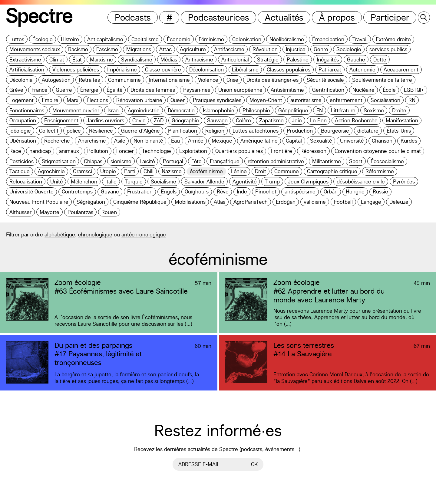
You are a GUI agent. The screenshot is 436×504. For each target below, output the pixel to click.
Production (300, 131)
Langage (371, 202)
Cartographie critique (332, 171)
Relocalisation (26, 181)
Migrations (139, 49)
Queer (178, 100)
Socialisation (385, 100)
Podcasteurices (219, 17)
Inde (242, 191)
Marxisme (101, 59)
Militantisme (327, 161)
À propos (337, 17)
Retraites (89, 80)
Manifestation (402, 120)
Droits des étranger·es (272, 80)
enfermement (346, 100)
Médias (169, 59)
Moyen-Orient (266, 100)
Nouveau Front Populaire (39, 202)
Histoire (70, 39)
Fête (197, 161)
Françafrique (225, 161)
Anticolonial (235, 59)
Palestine (298, 59)
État (77, 59)
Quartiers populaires (239, 151)
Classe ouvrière (163, 69)
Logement (21, 100)
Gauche (356, 59)
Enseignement (61, 120)
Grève (16, 90)
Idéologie (20, 131)
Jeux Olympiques (308, 181)
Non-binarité (148, 141)
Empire (50, 100)
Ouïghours (197, 191)
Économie (179, 39)
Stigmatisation (59, 161)
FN (320, 110)
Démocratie (181, 110)
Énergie (89, 90)
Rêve (223, 191)
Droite (399, 110)
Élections (97, 100)
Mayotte (50, 212)
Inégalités (328, 59)
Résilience (101, 131)
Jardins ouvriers (105, 120)
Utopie (108, 171)
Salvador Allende (204, 181)
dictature (368, 131)
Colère (243, 120)
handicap (40, 151)
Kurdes (409, 141)
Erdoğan (286, 202)
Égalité (114, 90)
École (389, 90)
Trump (272, 181)
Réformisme (380, 171)
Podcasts (133, 17)
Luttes (17, 39)
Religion (215, 131)
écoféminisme (206, 171)
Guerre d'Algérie (140, 131)
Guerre (64, 90)
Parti (130, 171)
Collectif (49, 131)
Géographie (185, 120)
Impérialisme (122, 69)
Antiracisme (199, 59)
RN (412, 100)
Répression (313, 151)
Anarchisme (92, 141)
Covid (139, 120)
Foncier (125, 151)
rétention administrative (276, 161)
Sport (356, 161)
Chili (149, 171)
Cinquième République (140, 202)
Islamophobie (219, 110)
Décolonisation (206, 69)
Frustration (140, 191)
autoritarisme (306, 100)
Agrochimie (51, 171)
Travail (360, 39)
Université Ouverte (31, 191)
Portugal (173, 161)
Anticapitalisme (105, 39)
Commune (287, 171)
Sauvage (217, 120)
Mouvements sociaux (35, 49)
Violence (208, 80)
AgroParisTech (251, 202)
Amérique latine (259, 141)
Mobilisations (190, 202)
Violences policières (76, 69)
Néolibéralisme (287, 39)
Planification (183, 131)
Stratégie (268, 59)
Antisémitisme (287, 90)
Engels (169, 191)
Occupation (23, 120)
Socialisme (163, 181)
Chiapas (93, 161)
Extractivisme (25, 59)
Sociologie (349, 49)
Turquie (134, 181)
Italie (111, 181)
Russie (380, 191)
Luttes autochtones (256, 131)
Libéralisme (245, 69)
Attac (165, 49)
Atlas (220, 202)
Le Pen (318, 120)
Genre (321, 49)
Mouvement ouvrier (76, 110)
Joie (297, 120)
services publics (388, 49)
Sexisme (374, 110)
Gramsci (83, 171)
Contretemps (77, 191)
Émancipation (328, 39)
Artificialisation (27, 69)
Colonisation (247, 39)
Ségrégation (91, 202)
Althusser (20, 212)
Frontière (282, 151)
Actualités (284, 17)
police (74, 131)
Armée (196, 141)
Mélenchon (84, 181)
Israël (114, 110)
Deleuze (399, 202)
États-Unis (399, 131)
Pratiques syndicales (217, 100)
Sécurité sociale (325, 80)
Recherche (57, 141)
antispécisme (300, 191)
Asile (120, 141)
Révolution (265, 49)
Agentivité (244, 181)
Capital (294, 141)
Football (343, 202)
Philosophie (256, 110)
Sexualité (321, 141)
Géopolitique (293, 110)
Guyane (110, 191)
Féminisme (211, 39)
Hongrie (355, 191)
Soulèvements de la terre (382, 80)
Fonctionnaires (27, 110)
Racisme (78, 49)
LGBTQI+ (414, 90)
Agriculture (193, 49)
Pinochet (266, 191)
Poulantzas (80, 212)
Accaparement (401, 69)
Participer (390, 17)
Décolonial (21, 80)
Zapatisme (271, 120)
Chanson (382, 141)
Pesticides (21, 161)
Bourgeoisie (335, 131)
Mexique (222, 141)
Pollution (98, 151)
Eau (175, 141)
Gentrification (328, 90)
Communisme (124, 80)
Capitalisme (145, 39)
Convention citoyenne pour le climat (378, 151)
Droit (261, 171)
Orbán (331, 191)
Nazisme (172, 171)
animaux (69, 151)
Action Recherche (356, 120)
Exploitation (193, 151)
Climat (57, 59)
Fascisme (107, 49)
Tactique (20, 171)
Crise (232, 80)
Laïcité (147, 161)
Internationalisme (169, 80)
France (40, 90)
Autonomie (362, 69)
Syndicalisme (137, 59)
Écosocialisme (387, 161)
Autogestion (56, 80)
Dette (380, 59)
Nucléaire (363, 90)
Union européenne (240, 90)
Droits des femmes (153, 90)
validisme (315, 202)
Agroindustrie (144, 110)
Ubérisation (23, 141)
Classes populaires (289, 69)
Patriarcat (330, 69)
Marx (73, 100)
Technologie (157, 151)
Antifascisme (229, 49)
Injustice (296, 49)
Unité (56, 181)
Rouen (109, 212)
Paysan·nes (197, 90)
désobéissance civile (361, 181)
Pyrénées (404, 181)
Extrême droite (393, 39)
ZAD (159, 120)
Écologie (43, 39)
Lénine (239, 171)
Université (352, 141)
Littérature (343, 110)
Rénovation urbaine (139, 100)
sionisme (121, 161)
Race (15, 151)
